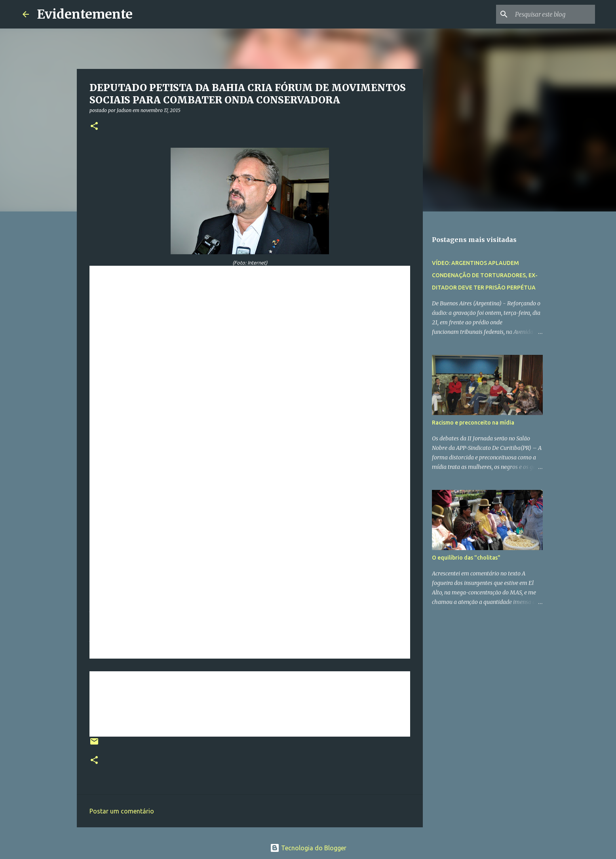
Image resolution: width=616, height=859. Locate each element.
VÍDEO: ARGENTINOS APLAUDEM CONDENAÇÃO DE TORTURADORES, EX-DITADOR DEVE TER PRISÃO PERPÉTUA (485, 275)
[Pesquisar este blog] (553, 14)
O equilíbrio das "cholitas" (466, 558)
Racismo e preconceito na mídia (473, 423)
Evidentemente (85, 14)
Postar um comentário (122, 811)
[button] (94, 127)
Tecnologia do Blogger (308, 848)
